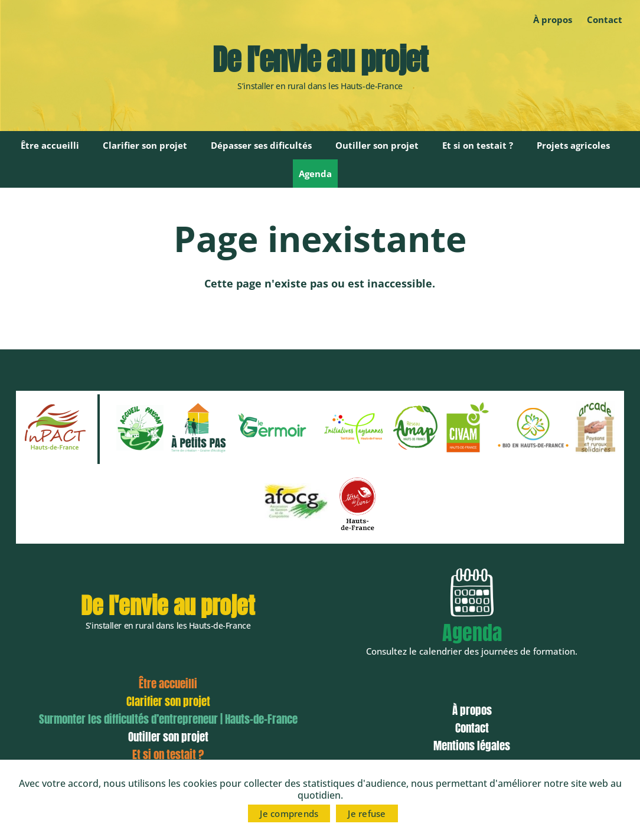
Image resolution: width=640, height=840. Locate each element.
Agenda (315, 174)
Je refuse (367, 813)
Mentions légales (472, 746)
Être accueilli (50, 145)
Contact (605, 19)
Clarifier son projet (145, 145)
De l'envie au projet (320, 60)
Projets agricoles (573, 145)
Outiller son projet (377, 145)
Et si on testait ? (478, 145)
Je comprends (289, 813)
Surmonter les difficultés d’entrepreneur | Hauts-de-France (168, 719)
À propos (553, 19)
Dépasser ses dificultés (261, 145)
